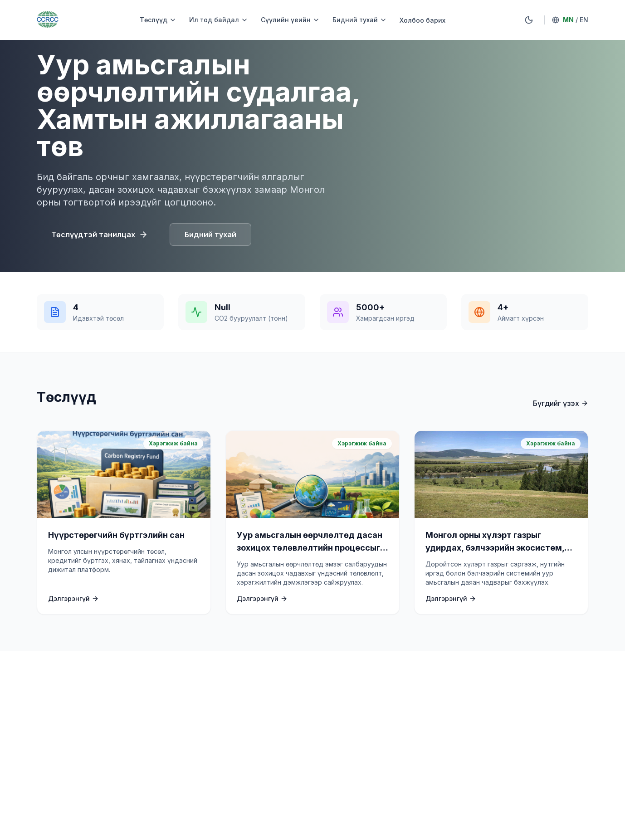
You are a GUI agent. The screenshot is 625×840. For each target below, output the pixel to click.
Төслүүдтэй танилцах (100, 234)
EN (584, 20)
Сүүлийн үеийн (290, 20)
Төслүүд (158, 20)
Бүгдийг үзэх (561, 403)
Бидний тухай (360, 20)
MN (568, 20)
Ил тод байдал (219, 20)
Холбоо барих (422, 20)
